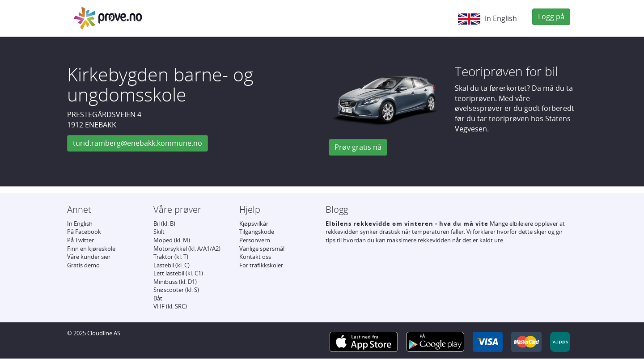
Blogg (337, 209)
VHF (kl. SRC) (170, 306)
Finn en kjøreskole (91, 249)
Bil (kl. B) (164, 224)
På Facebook (84, 232)
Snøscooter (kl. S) (176, 290)
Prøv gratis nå (358, 147)
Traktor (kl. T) (171, 257)
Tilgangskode (257, 232)
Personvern (255, 240)
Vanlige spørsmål (262, 249)
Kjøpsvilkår (254, 224)
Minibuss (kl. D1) (175, 282)
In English (487, 19)
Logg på (551, 17)
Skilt (159, 232)
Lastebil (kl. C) (172, 265)
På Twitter (80, 240)
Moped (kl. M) (172, 240)
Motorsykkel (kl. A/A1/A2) (187, 249)
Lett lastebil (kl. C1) (178, 273)
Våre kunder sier (89, 257)
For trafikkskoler (261, 265)
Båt (158, 298)
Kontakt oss (255, 257)
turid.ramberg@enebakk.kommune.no (138, 143)
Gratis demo (83, 265)
